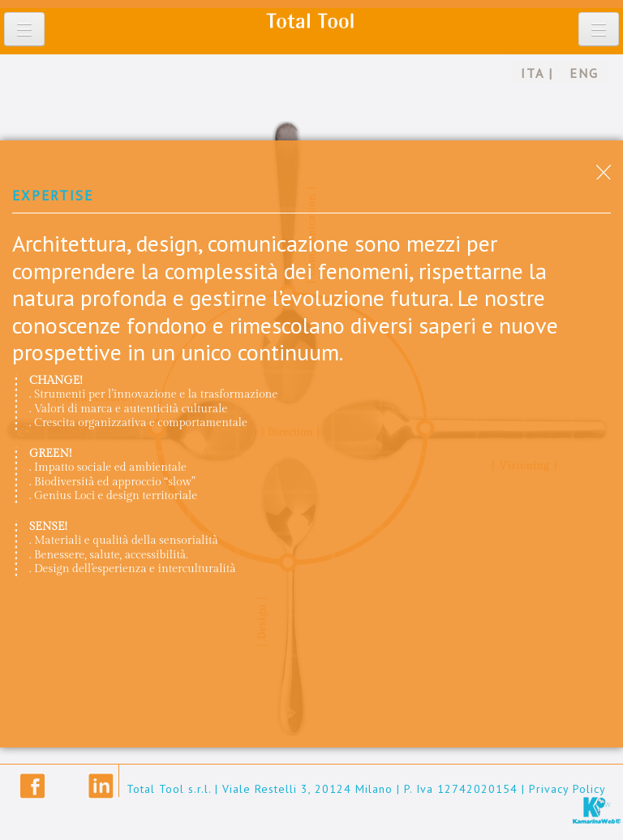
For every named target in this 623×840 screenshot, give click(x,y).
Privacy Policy (567, 789)
